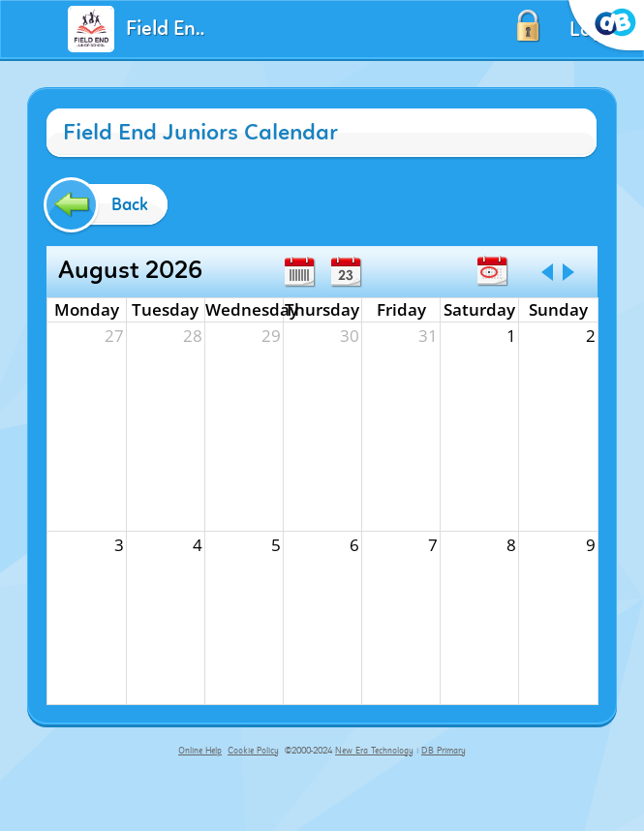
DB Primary (444, 751)
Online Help (200, 751)
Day (346, 272)
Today (492, 271)
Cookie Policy (253, 751)
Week (299, 272)
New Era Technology (374, 751)
